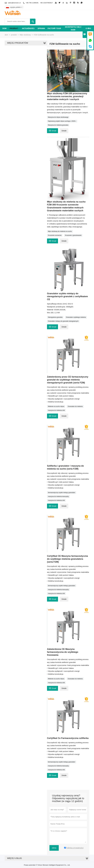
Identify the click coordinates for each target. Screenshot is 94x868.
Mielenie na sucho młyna (56, 406)
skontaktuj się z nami (73, 28)
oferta (54, 848)
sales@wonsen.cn (14, 3)
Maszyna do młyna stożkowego (58, 117)
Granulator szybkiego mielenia (76, 317)
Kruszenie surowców (55, 235)
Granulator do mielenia (75, 406)
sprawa (41, 28)
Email (53, 130)
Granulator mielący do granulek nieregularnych (63, 321)
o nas (88, 28)
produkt (14, 28)
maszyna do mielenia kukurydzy (58, 496)
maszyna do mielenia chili (56, 410)
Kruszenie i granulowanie (73, 235)
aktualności (28, 28)
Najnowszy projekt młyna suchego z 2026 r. (62, 121)
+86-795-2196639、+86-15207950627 (39, 3)
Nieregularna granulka (55, 317)
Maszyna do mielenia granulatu (58, 125)
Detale (64, 131)
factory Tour (54, 28)
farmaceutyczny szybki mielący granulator (62, 493)
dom (4, 28)
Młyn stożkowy (25, 35)
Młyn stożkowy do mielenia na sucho (60, 231)
